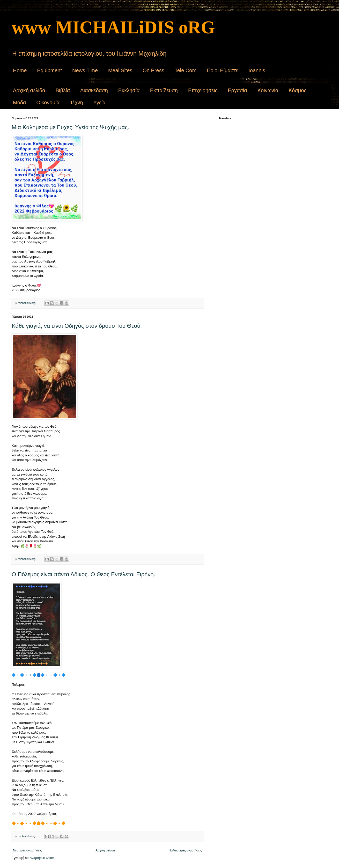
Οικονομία (48, 103)
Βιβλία (63, 90)
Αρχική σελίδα (29, 90)
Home (20, 70)
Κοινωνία (268, 90)
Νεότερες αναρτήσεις (27, 850)
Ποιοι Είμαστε (222, 70)
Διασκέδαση (94, 90)
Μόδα (19, 103)
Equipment (49, 70)
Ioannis (257, 70)
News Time (85, 70)
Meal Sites (120, 70)
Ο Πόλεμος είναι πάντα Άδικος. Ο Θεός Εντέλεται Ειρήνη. (83, 574)
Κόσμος (297, 90)
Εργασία (237, 90)
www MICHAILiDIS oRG (113, 27)
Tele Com (186, 70)
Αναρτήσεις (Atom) (43, 858)
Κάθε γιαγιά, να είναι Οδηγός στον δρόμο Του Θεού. (77, 326)
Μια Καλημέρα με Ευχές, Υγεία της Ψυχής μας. (70, 127)
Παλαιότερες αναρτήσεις (185, 850)
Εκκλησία (129, 90)
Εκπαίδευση (164, 90)
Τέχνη (76, 103)
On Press (153, 70)
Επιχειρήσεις (203, 90)
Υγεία (100, 103)
